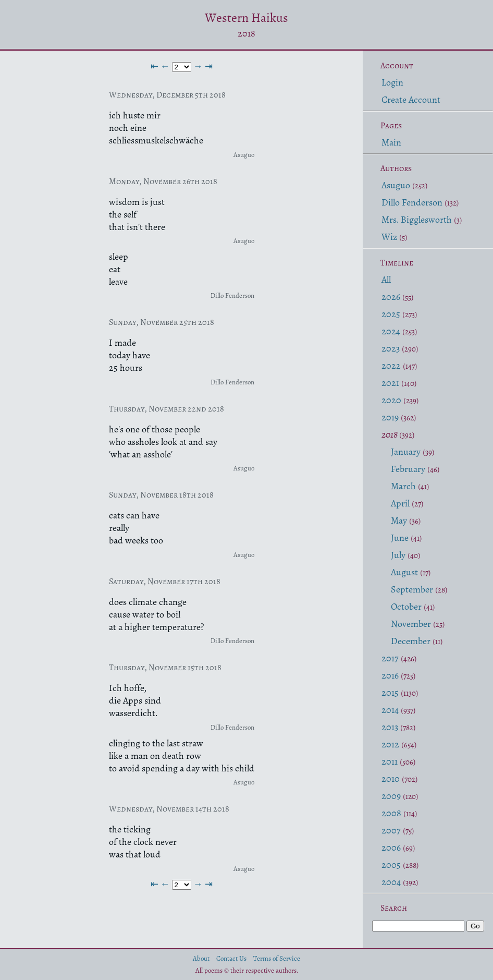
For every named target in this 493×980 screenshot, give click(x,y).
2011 (390, 761)
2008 (391, 813)
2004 (391, 882)
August (404, 572)
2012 (390, 744)
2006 (391, 848)
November (411, 624)
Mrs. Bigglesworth (417, 220)
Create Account (411, 100)
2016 (390, 675)
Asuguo (396, 185)
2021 (390, 383)
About (201, 958)
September (412, 589)
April (400, 503)
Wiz (389, 237)
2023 (391, 348)
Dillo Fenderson (412, 202)
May (399, 521)
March (403, 486)
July (398, 555)
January (406, 452)
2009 (391, 796)
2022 (391, 366)
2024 (391, 331)
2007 (391, 830)
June (400, 538)
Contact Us (231, 958)
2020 (391, 400)
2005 (391, 865)
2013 (390, 727)
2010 (391, 779)
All (386, 280)
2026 (391, 297)
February (408, 469)
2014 (390, 710)
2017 (390, 658)
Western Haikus (246, 18)
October (406, 607)
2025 (391, 314)
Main (391, 142)
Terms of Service (277, 958)
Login (392, 82)
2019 (390, 417)
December (411, 641)
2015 (390, 693)
